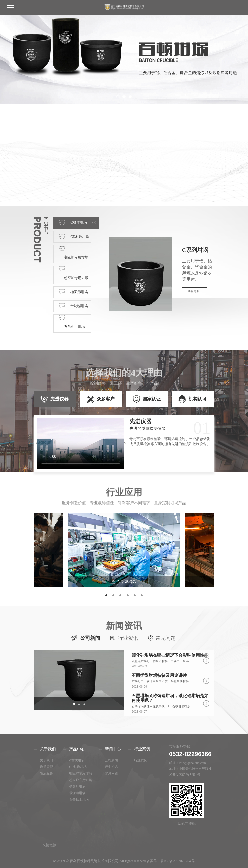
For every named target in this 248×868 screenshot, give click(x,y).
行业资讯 (128, 638)
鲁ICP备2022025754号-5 (179, 861)
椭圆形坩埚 (77, 786)
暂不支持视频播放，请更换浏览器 (81, 443)
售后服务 (46, 773)
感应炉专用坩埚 (80, 780)
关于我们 (48, 749)
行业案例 (142, 749)
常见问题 (166, 638)
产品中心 (77, 749)
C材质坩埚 (77, 760)
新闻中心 (113, 749)
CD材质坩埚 (78, 767)
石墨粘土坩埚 (79, 800)
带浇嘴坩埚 (77, 793)
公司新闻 (90, 638)
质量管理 (46, 767)
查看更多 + (195, 291)
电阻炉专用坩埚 (80, 773)
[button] (118, 97)
